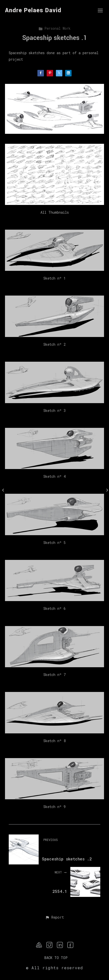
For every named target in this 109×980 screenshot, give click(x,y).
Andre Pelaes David (33, 10)
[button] (54, 918)
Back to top (56, 958)
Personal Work (54, 28)
